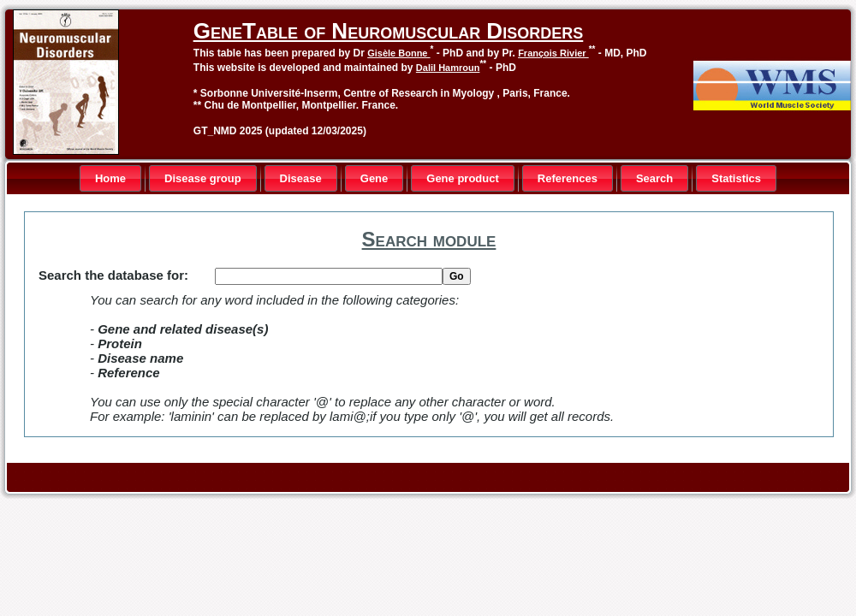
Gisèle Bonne (398, 53)
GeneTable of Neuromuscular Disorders (388, 31)
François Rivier (553, 53)
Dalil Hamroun (448, 68)
